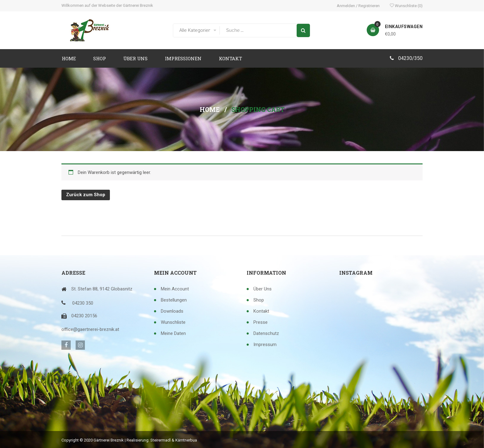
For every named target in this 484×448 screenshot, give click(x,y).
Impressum (265, 344)
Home (210, 109)
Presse (261, 322)
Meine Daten (173, 333)
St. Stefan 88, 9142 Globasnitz (102, 289)
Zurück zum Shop (86, 195)
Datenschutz (266, 333)
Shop (259, 300)
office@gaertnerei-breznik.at (90, 329)
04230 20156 (84, 316)
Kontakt (261, 311)
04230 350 (83, 303)
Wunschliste (406, 6)
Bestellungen (174, 300)
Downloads (172, 311)
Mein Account (175, 289)
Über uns (263, 289)
